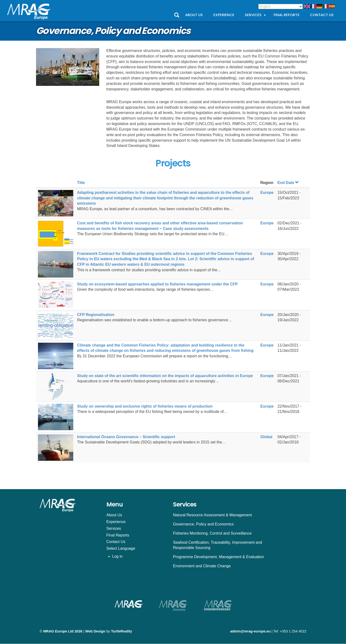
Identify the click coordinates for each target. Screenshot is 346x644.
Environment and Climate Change (202, 566)
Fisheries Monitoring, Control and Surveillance (212, 533)
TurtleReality (122, 631)
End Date (288, 183)
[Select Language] (281, 6)
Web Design (95, 631)
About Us (194, 15)
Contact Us (322, 15)
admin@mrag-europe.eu (250, 631)
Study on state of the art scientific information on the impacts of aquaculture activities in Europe (165, 376)
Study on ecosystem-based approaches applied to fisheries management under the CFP (158, 284)
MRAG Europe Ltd (58, 631)
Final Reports (287, 15)
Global (266, 437)
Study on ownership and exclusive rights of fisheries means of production (145, 406)
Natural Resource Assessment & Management (212, 515)
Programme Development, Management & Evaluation (219, 557)
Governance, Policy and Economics (203, 524)
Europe (267, 193)
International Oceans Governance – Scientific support (126, 437)
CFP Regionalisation (96, 315)
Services (256, 16)
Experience (224, 15)
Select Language (121, 548)
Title (81, 183)
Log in (117, 556)
